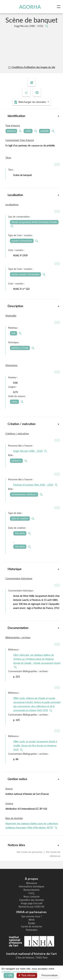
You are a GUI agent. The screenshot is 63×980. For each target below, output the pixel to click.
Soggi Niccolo (29, 26)
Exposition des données (32, 900)
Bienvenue (32, 883)
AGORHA (30, 7)
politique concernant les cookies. (20, 972)
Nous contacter (32, 897)
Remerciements (32, 890)
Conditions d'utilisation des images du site (32, 67)
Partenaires (32, 930)
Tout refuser (27, 975)
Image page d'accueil (32, 903)
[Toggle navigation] (59, 7)
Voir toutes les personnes (30, 852)
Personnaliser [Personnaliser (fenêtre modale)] (50, 975)
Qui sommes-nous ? (32, 916)
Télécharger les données (30, 102)
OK (9, 975)
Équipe (32, 923)
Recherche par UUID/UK (32, 907)
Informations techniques (32, 887)
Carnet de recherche (32, 927)
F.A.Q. (32, 893)
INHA (32, 920)
